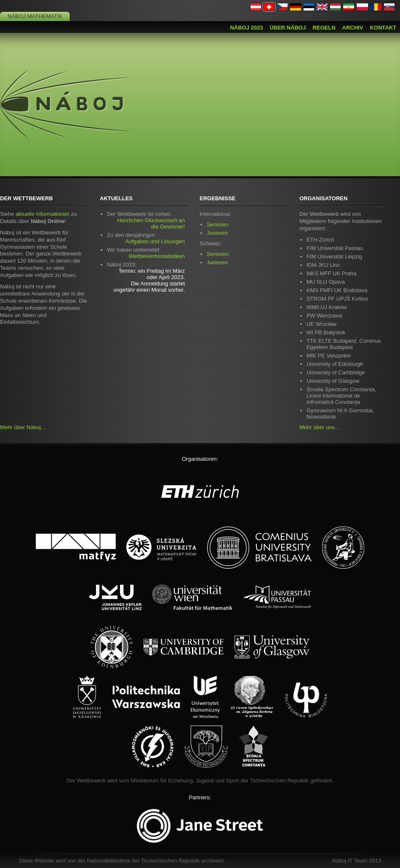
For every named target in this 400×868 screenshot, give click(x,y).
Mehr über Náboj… (23, 427)
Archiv (353, 28)
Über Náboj (288, 28)
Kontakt (383, 28)
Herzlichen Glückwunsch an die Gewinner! (151, 223)
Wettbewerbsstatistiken (157, 256)
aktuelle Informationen (43, 214)
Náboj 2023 (246, 28)
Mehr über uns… (320, 427)
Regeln (324, 28)
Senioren (218, 224)
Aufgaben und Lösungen (155, 241)
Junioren (217, 233)
